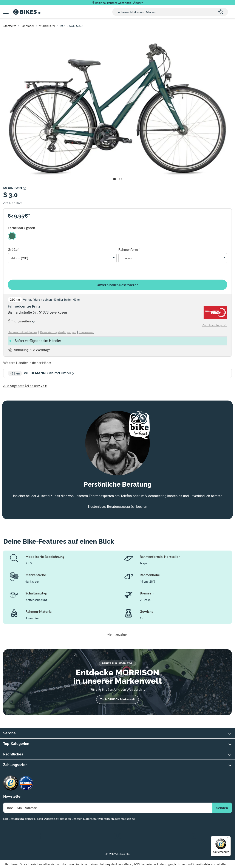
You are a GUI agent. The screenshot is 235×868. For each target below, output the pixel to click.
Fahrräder (27, 26)
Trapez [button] (127, 258)
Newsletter (12, 796)
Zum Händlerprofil (215, 325)
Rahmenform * (129, 249)
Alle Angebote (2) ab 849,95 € (25, 386)
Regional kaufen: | (119, 3)
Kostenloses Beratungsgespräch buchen (118, 506)
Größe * (14, 249)
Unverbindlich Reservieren (117, 285)
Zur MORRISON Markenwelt (118, 699)
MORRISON (47, 26)
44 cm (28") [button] (20, 258)
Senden (222, 808)
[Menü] (228, 839)
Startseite (10, 26)
